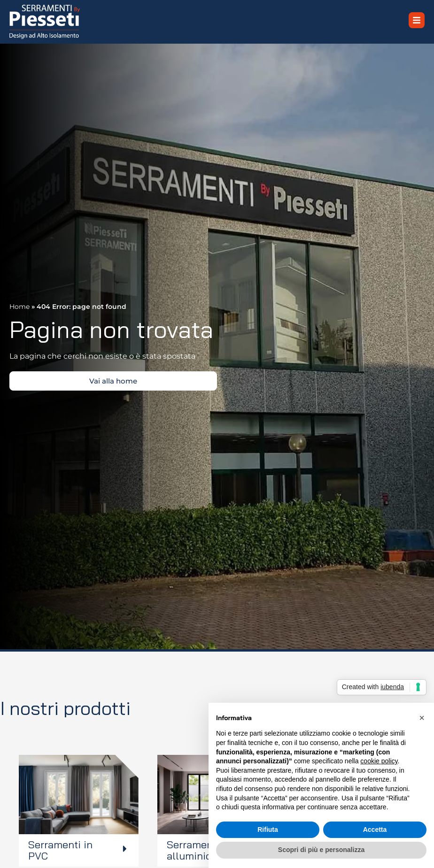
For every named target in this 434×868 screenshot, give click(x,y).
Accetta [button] (375, 830)
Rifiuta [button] (268, 830)
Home (19, 307)
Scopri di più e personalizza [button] (321, 850)
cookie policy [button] (379, 761)
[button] (422, 718)
